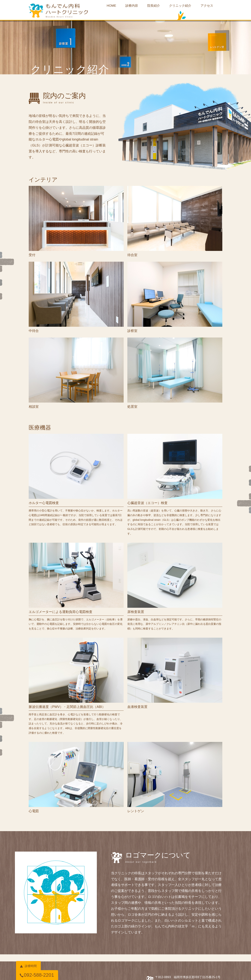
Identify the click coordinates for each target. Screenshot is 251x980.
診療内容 (128, 7)
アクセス (215, 7)
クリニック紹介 (184, 7)
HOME (105, 7)
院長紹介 (154, 7)
